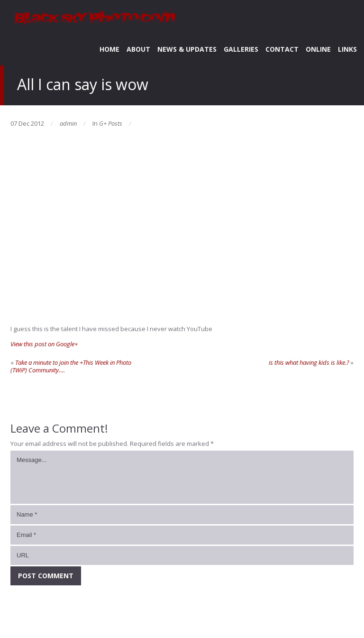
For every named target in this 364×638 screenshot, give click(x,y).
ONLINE (318, 49)
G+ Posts (111, 123)
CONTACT (282, 49)
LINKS (347, 49)
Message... (182, 477)
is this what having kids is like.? (309, 362)
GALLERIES (241, 49)
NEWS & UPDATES (187, 49)
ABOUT (138, 49)
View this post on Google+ (44, 344)
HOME (109, 49)
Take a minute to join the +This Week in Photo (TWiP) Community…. (71, 366)
